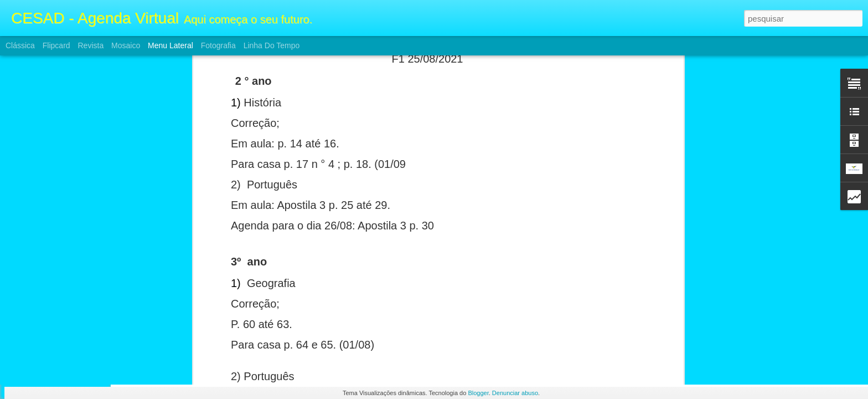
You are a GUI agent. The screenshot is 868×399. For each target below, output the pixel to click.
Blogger (478, 393)
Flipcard (56, 45)
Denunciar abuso (515, 393)
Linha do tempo (272, 45)
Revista (91, 45)
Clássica (20, 45)
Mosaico (126, 45)
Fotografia (218, 45)
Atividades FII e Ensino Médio (71, 267)
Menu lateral (170, 45)
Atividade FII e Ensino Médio (69, 292)
